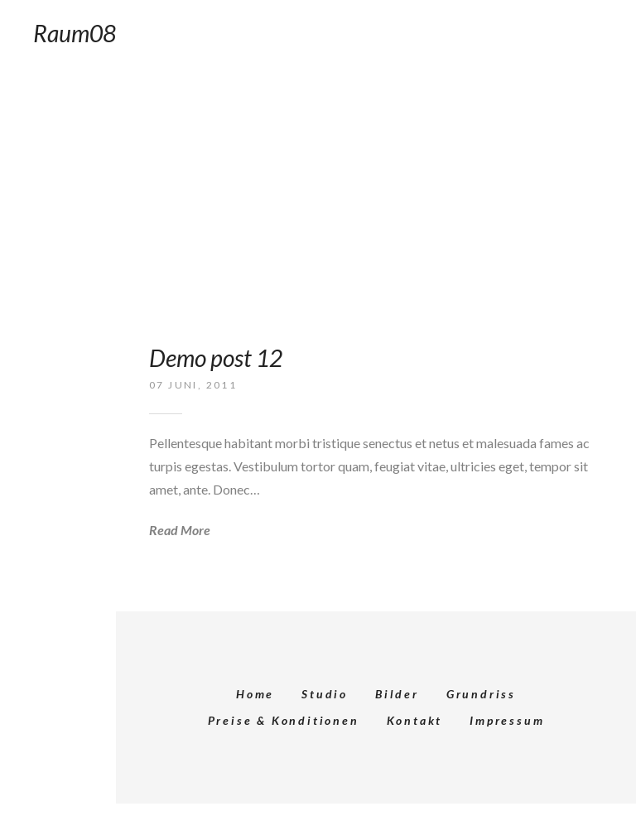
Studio (325, 694)
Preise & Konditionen (284, 720)
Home (255, 694)
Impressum (507, 720)
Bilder (397, 694)
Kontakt (415, 720)
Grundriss (481, 694)
